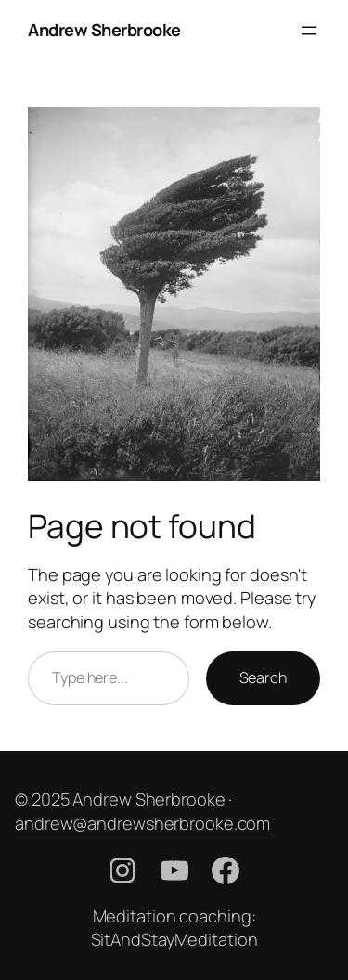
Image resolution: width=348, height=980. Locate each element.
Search (263, 677)
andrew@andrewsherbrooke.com (142, 823)
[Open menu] (309, 31)
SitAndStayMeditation (174, 939)
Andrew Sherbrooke (104, 30)
